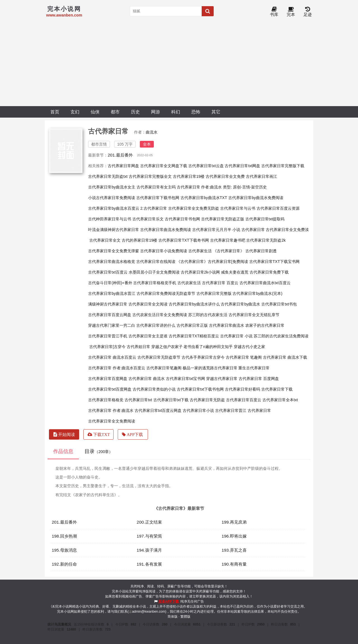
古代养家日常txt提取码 (265, 219)
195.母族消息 (64, 550)
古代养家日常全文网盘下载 (164, 166)
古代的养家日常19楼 (140, 240)
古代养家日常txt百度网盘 (110, 389)
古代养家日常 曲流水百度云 (112, 357)
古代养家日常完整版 (214, 293)
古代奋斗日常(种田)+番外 (110, 283)
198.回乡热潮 (64, 536)
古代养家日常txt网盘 (242, 166)
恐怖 (196, 112)
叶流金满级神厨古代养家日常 (114, 230)
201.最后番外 (120, 155)
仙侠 (95, 112)
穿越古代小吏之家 (249, 347)
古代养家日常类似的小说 (154, 389)
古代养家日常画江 (262, 176)
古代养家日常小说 (198, 410)
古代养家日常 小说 (236, 336)
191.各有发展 (149, 564)
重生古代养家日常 (254, 368)
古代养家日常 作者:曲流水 (111, 410)
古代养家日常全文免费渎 (287, 230)
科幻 (176, 112)
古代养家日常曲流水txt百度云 (265, 283)
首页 (55, 112)
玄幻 (75, 112)
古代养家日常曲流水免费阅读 (166, 230)
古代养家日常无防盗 (207, 400)
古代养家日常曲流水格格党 (112, 262)
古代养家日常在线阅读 (156, 262)
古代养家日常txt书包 (279, 304)
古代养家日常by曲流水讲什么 (194, 304)
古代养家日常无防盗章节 (159, 357)
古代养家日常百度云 (244, 400)
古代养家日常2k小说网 (200, 272)
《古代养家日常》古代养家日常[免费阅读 (212, 262)
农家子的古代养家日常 (265, 325)
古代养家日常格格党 (106, 400)
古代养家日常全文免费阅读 (112, 421)
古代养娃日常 (138, 347)
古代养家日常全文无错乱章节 (254, 315)
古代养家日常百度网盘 (108, 379)
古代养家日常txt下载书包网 (200, 389)
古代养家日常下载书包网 (158, 198)
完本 (291, 12)
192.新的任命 (64, 564)
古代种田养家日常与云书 (110, 219)
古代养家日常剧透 (261, 251)
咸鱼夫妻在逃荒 (235, 272)
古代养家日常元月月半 (212, 230)
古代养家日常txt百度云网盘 (158, 410)
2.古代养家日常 (154, 208)
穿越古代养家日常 (222, 379)
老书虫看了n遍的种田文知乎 (208, 347)
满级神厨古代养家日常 (108, 304)
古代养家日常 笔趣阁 (244, 357)
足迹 (308, 12)
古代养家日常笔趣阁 (164, 368)
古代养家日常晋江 (231, 410)
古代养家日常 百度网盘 (259, 379)
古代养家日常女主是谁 (148, 336)
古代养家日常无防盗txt (108, 176)
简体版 (173, 617)
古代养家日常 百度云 (220, 283)
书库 (274, 12)
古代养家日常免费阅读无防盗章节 (166, 293)
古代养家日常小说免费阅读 (164, 251)
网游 (156, 112)
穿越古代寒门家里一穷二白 (112, 325)
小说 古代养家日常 (249, 230)
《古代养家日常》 (229, 251)
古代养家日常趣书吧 (228, 240)
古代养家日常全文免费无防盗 (194, 208)
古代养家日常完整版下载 (283, 166)
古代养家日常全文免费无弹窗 (114, 251)
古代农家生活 (189, 283)
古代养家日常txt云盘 (206, 166)
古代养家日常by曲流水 (240, 304)
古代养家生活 (200, 251)
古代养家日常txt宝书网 (186, 379)
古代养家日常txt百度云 (108, 272)
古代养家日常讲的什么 (156, 325)
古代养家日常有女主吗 (156, 187)
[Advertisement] (179, 64)
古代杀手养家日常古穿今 (203, 357)
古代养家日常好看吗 (242, 389)
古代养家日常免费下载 (269, 272)
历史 (135, 112)
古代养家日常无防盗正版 (223, 219)
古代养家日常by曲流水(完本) (257, 293)
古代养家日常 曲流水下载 (285, 357)
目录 (99, 451)
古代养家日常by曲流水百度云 (114, 208)
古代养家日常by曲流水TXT (204, 198)
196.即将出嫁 (234, 536)
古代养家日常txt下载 (171, 400)
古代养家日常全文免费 (225, 176)
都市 (115, 112)
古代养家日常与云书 (238, 208)
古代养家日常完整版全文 (150, 176)
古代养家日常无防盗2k (266, 240)
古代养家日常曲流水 (227, 325)
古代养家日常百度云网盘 (110, 315)
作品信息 (63, 451)
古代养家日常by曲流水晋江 (112, 293)
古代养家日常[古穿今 (107, 347)
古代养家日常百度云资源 (278, 208)
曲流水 (152, 132)
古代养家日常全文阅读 (148, 304)
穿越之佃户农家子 (167, 347)
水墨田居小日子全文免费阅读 (154, 272)
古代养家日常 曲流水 (147, 379)
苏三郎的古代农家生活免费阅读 (281, 336)
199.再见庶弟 (234, 522)
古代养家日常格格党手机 (155, 283)
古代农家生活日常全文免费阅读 (160, 315)
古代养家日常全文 (105, 240)
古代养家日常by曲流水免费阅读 (256, 198)
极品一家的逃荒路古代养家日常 (210, 368)
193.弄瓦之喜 (234, 550)
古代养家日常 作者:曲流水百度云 (117, 368)
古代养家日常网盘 (123, 166)
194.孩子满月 (149, 550)
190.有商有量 (234, 564)
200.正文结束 (149, 522)
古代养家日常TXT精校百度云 (194, 336)
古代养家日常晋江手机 (108, 336)
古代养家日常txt (138, 400)
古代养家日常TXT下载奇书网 (183, 240)
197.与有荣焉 (149, 536)
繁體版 (185, 617)
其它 (216, 112)
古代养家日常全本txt (280, 400)
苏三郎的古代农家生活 (208, 315)
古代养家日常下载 (277, 389)
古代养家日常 (259, 410)
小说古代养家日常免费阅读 (112, 198)
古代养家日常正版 (192, 325)
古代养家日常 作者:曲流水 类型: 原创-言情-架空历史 (222, 187)
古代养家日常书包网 (182, 219)
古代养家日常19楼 (189, 176)
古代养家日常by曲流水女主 (112, 187)
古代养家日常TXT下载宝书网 (274, 262)
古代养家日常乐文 (148, 219)
